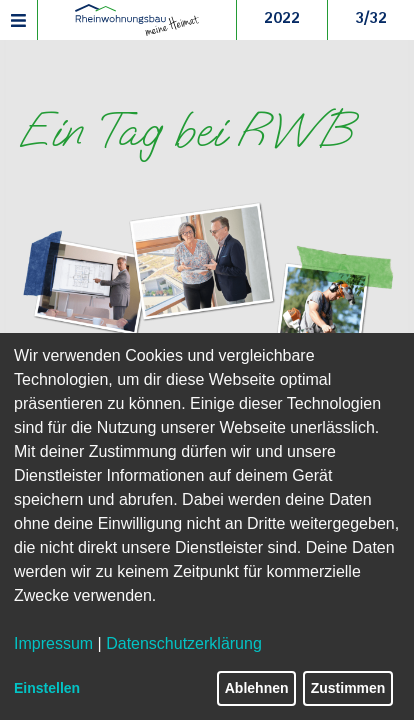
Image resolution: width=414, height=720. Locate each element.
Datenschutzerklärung (184, 643)
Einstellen (47, 688)
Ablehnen (257, 688)
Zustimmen (348, 688)
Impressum (53, 643)
